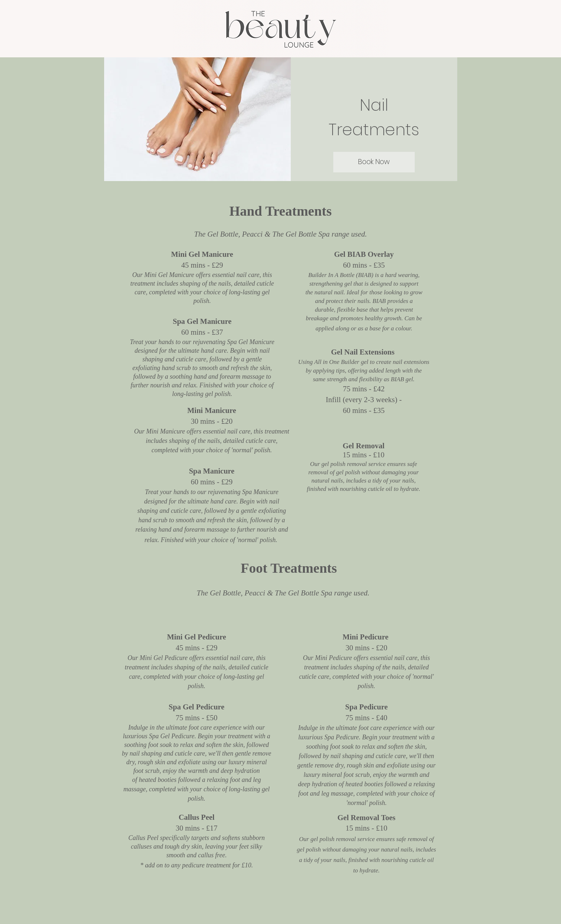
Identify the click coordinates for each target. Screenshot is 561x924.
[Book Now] (374, 162)
